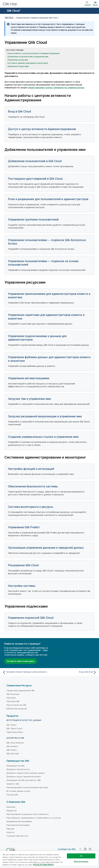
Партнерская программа (18, 825)
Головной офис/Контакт (17, 836)
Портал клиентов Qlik (16, 705)
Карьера (10, 829)
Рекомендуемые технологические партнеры (27, 787)
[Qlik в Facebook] (90, 849)
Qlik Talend (11, 725)
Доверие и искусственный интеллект (24, 777)
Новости (10, 832)
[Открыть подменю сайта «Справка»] (4, 11)
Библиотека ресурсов (17, 709)
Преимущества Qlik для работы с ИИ (24, 780)
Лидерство (12, 811)
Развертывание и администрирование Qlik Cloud (37, 18)
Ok (81, 856)
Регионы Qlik (12, 795)
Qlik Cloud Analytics (15, 743)
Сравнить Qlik (13, 784)
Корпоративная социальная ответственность (28, 814)
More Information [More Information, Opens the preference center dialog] (81, 861)
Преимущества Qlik (15, 766)
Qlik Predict (12, 750)
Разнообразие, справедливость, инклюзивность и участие (34, 818)
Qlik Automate (13, 754)
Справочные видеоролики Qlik (20, 690)
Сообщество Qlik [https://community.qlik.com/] (67, 849)
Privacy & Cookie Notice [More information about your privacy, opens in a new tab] (43, 865)
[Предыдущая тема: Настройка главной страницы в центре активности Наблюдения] (25, 672)
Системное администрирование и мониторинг (28, 63)
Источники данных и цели (18, 791)
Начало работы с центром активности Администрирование (34, 53)
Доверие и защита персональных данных (26, 773)
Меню (95, 5)
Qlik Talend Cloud (14, 728)
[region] (49, 859)
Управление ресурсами (18, 60)
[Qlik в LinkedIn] (85, 849)
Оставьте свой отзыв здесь (20, 661)
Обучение (11, 698)
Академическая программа (19, 821)
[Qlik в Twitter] (80, 849)
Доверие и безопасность (18, 769)
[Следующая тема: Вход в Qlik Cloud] (74, 672)
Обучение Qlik (13, 701)
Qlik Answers (12, 746)
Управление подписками (18, 66)
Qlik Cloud (14, 11)
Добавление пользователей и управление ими (28, 57)
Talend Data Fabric (15, 732)
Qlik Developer (13, 694)
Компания (11, 807)
